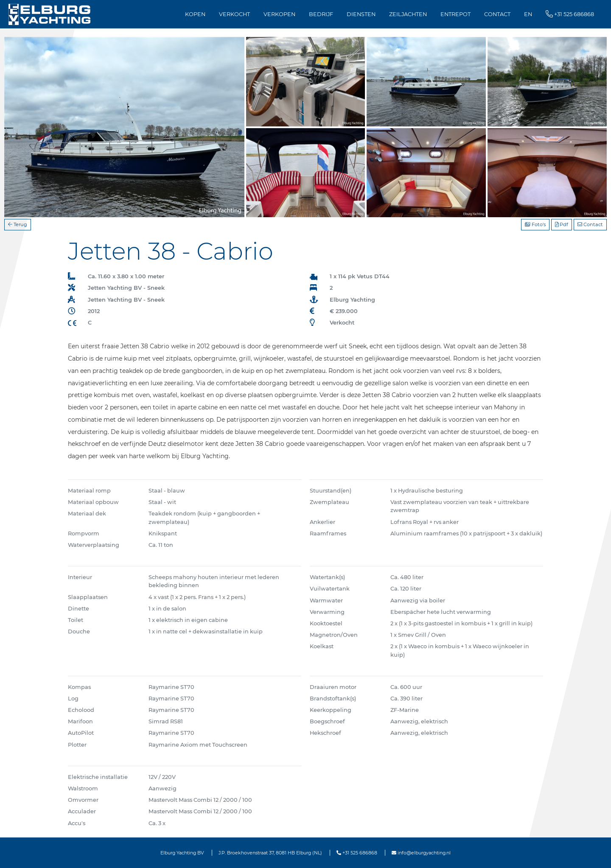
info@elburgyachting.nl (421, 853)
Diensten (361, 14)
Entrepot (455, 14)
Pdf (562, 224)
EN (528, 14)
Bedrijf (321, 14)
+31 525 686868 (357, 853)
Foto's (535, 224)
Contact (497, 14)
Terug (18, 224)
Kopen (195, 14)
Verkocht (234, 14)
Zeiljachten (408, 14)
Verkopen (279, 14)
